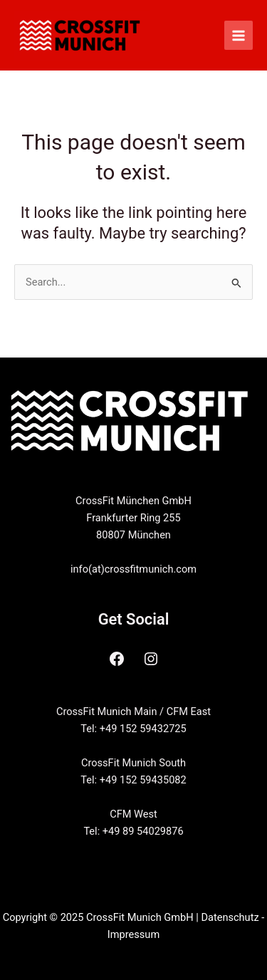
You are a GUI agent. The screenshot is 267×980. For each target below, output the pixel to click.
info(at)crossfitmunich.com (133, 569)
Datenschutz (230, 917)
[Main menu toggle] (239, 35)
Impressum (133, 934)
